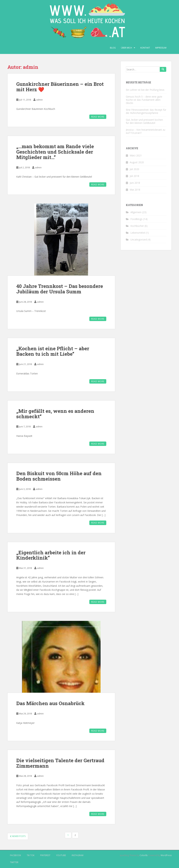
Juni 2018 (135, 183)
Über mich (126, 48)
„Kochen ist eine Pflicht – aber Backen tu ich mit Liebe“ (53, 351)
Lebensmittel (138, 233)
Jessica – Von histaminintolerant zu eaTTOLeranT (146, 131)
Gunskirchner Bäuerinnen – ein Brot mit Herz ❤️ (60, 87)
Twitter (14, 862)
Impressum (161, 48)
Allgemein (136, 212)
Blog (113, 48)
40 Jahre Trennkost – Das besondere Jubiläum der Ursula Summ (60, 289)
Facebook (15, 855)
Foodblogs (136, 219)
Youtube (61, 855)
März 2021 (136, 155)
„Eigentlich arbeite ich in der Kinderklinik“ (51, 555)
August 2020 (137, 162)
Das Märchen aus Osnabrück (50, 703)
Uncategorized (139, 240)
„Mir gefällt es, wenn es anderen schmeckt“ (55, 414)
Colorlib (144, 855)
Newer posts (18, 836)
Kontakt (145, 48)
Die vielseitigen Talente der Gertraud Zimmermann (60, 763)
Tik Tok (31, 855)
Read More (98, 117)
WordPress (166, 855)
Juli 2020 (134, 169)
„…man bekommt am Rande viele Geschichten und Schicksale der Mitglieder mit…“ (55, 152)
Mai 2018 (135, 190)
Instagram (78, 855)
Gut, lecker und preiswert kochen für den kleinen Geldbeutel (144, 121)
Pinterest (45, 855)
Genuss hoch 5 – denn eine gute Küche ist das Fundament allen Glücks (144, 100)
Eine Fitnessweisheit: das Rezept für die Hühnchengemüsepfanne (146, 111)
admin (40, 100)
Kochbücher (137, 226)
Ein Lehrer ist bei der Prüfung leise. (145, 90)
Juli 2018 (134, 176)
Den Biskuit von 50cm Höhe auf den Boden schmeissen (59, 476)
